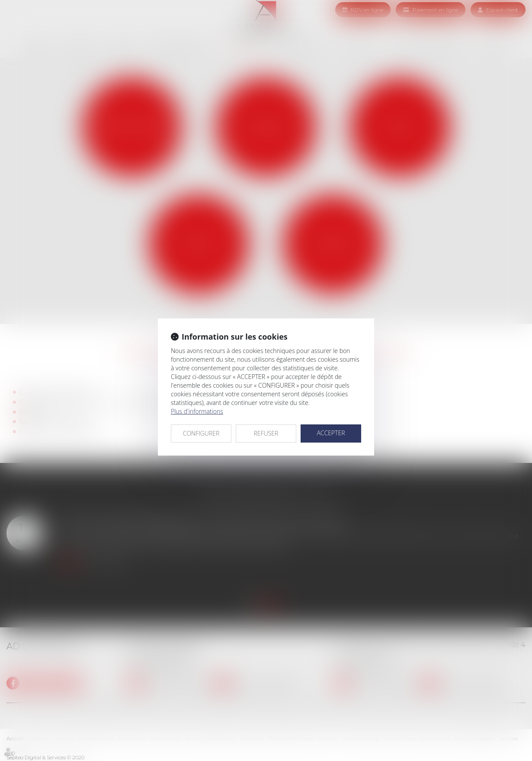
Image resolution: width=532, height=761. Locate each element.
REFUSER (266, 433)
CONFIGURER (201, 433)
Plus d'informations (197, 411)
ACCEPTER (331, 433)
